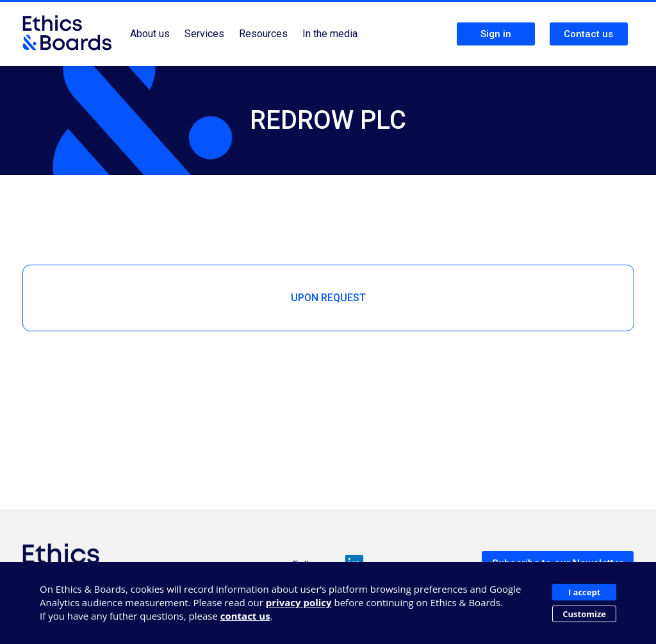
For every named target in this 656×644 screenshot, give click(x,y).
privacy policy (299, 602)
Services (204, 34)
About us (150, 34)
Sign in (496, 34)
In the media (330, 34)
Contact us (588, 34)
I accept (584, 592)
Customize (584, 614)
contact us (245, 616)
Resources (263, 34)
